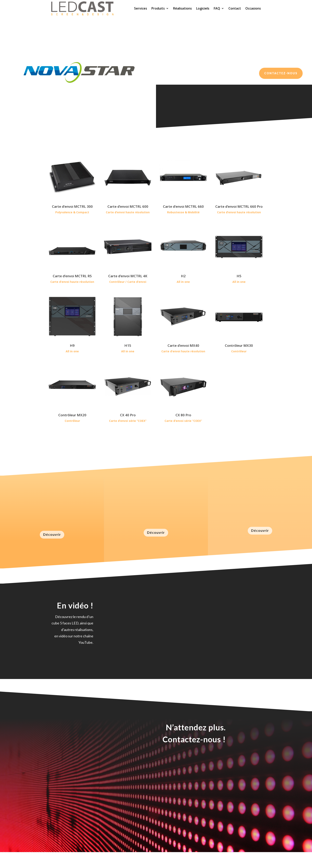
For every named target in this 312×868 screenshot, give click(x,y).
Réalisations (182, 8)
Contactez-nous (281, 73)
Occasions (253, 8)
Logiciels (203, 8)
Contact (235, 8)
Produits (158, 8)
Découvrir (52, 534)
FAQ (217, 8)
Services (141, 8)
